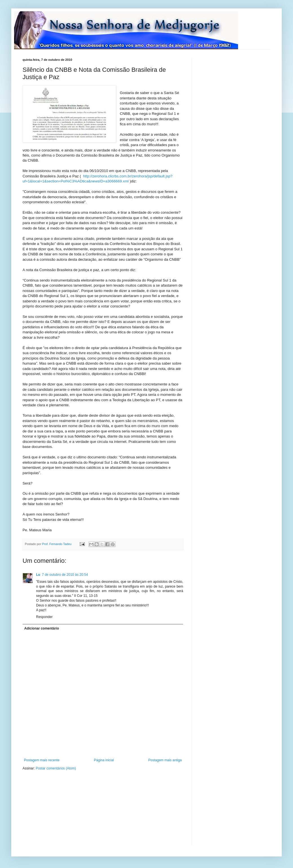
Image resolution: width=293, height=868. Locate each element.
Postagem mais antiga (165, 760)
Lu (38, 575)
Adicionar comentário (42, 628)
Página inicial (104, 760)
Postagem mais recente (42, 760)
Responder (44, 617)
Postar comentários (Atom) (56, 768)
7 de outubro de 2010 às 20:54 (65, 575)
